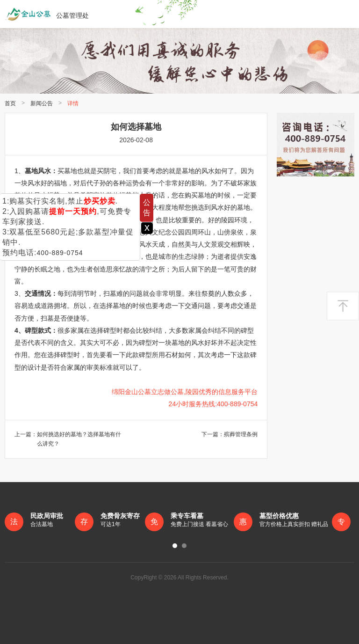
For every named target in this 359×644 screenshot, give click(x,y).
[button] (175, 546)
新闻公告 (42, 103)
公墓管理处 (47, 14)
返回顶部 (343, 306)
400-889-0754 (60, 253)
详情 (73, 103)
